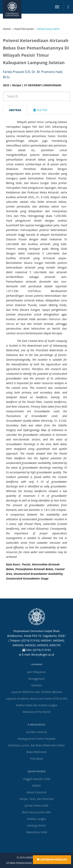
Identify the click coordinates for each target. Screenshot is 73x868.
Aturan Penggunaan (19, 863)
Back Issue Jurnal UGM (36, 812)
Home (7, 29)
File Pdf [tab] (40, 110)
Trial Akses (36, 759)
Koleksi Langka (37, 819)
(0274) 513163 (42, 650)
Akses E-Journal (37, 792)
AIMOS (37, 786)
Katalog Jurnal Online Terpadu (36, 739)
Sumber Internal (37, 732)
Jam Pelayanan (36, 672)
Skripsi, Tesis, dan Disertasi (37, 799)
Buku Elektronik (36, 752)
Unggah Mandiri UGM (36, 779)
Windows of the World (36, 712)
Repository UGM (36, 832)
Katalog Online (36, 825)
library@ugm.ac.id (43, 655)
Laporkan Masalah (52, 859)
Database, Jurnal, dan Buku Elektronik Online (37, 745)
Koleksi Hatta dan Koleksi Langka (37, 705)
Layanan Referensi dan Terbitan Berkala (37, 692)
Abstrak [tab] (15, 110)
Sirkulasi (36, 685)
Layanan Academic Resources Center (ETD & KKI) (37, 699)
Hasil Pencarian (24, 29)
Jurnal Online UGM (36, 806)
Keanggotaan (37, 679)
